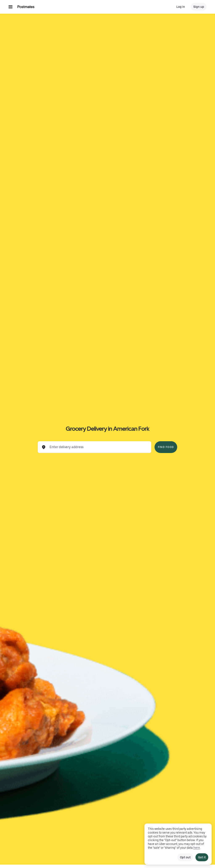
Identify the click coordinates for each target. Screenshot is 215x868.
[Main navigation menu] (10, 7)
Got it (202, 857)
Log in (181, 7)
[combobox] (98, 447)
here (197, 848)
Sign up (199, 7)
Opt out (185, 857)
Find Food (166, 447)
